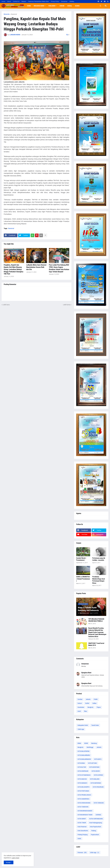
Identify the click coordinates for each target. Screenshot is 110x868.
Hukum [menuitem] (62, 6)
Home (3, 2)
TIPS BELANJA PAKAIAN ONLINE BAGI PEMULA (96, 620)
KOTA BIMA (81, 763)
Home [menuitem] (29, 6)
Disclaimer (64, 2)
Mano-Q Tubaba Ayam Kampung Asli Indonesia (88, 609)
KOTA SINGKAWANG (84, 803)
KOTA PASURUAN (98, 787)
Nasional (14, 14)
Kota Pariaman (82, 827)
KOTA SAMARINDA (83, 799)
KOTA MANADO (82, 783)
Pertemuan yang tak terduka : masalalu (99, 559)
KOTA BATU (98, 759)
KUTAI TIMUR (82, 823)
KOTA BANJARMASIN (84, 759)
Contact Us (16, 2)
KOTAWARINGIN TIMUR (85, 815)
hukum (80, 703)
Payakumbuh (95, 835)
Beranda (7, 14)
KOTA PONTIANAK (83, 791)
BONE (86, 743)
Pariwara (82, 852)
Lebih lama (67, 305)
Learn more (15, 858)
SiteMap (72, 2)
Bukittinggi (90, 747)
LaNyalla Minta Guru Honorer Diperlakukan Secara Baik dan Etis (36, 267)
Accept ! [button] (9, 862)
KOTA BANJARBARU (84, 755)
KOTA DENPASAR (83, 771)
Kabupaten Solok (83, 725)
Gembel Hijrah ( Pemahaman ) (81, 559)
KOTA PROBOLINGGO (84, 795)
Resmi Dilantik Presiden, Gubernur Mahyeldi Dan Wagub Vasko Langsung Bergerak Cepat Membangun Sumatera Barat (97, 632)
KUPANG (98, 815)
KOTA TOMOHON (83, 807)
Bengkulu (90, 707)
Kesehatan (81, 707)
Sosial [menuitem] (70, 6)
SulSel (87, 703)
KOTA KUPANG (98, 775)
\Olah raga (81, 729)
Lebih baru (6, 305)
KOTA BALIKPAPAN (83, 751)
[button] (100, 6)
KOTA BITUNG (92, 763)
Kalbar (94, 703)
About (9, 2)
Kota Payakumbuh (95, 827)
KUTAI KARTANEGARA (96, 819)
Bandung (94, 743)
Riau (86, 711)
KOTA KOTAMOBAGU (84, 775)
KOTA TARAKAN (99, 803)
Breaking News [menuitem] (39, 6)
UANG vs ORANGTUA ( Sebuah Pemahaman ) (83, 579)
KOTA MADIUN (82, 779)
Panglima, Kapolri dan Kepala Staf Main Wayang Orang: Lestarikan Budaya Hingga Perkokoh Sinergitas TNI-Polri (14, 269)
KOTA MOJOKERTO (84, 787)
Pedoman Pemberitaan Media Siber (38, 2)
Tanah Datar (95, 725)
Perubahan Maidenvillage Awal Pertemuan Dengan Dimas (99, 580)
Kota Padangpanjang (96, 823)
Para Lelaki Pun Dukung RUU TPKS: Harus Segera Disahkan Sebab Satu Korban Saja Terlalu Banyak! (59, 268)
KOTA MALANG (95, 779)
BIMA (79, 743)
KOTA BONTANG (94, 767)
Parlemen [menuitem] (52, 6)
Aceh (79, 711)
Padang (94, 831)
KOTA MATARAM (96, 783)
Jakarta (88, 699)
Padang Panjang (83, 835)
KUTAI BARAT (82, 819)
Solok (79, 839)
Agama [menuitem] (77, 6)
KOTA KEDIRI (96, 771)
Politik (96, 699)
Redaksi (24, 2)
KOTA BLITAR (82, 767)
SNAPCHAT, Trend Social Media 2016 (96, 644)
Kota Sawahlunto (83, 831)
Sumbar (80, 699)
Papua (99, 707)
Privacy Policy (55, 2)
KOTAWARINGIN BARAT (85, 811)
